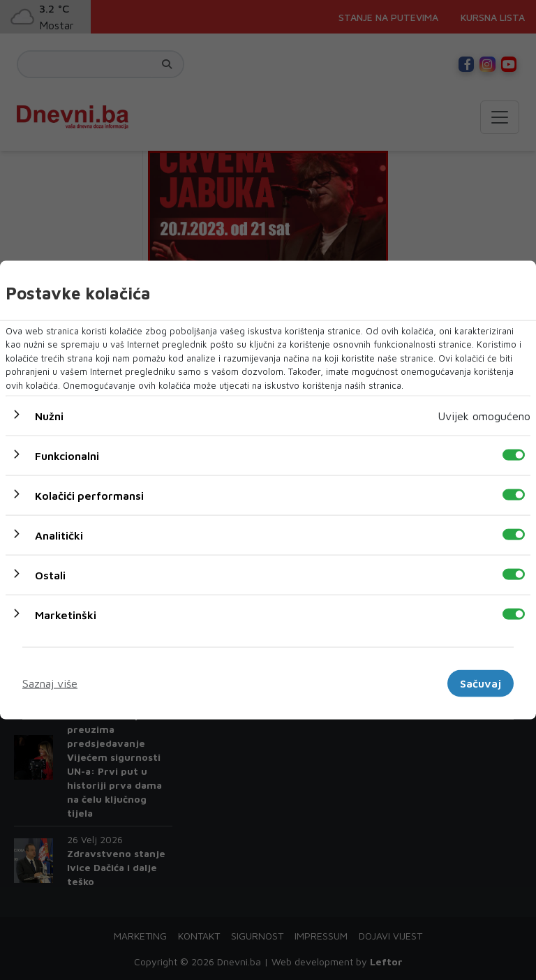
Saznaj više (50, 683)
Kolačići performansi (89, 496)
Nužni (49, 416)
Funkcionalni (67, 456)
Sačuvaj (481, 683)
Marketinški (66, 615)
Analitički (59, 535)
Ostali (50, 575)
